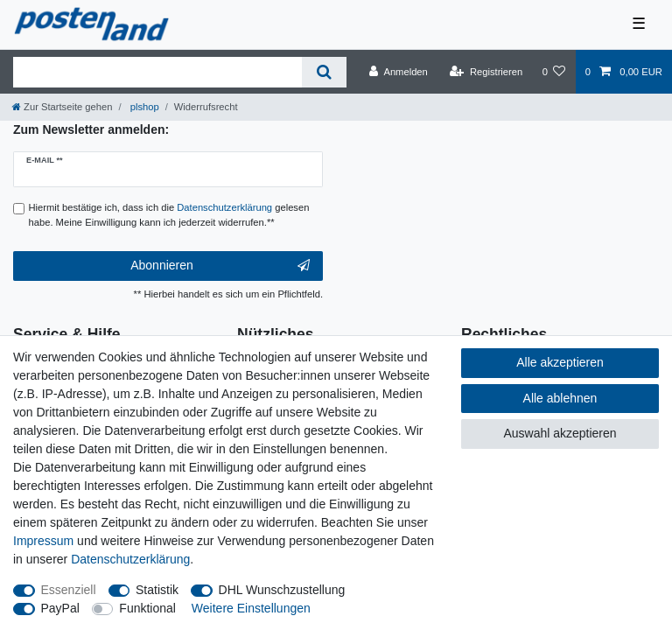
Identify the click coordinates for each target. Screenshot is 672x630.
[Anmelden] (399, 72)
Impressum (43, 541)
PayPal (60, 608)
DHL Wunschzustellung (282, 590)
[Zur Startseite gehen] (62, 107)
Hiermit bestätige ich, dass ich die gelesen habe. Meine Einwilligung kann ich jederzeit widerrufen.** (169, 215)
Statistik (157, 590)
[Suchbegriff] (157, 72)
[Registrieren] (486, 72)
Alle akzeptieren (560, 362)
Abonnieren (220, 266)
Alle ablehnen (560, 398)
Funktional (147, 608)
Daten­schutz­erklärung (130, 559)
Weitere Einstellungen (251, 608)
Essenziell (69, 590)
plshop (143, 107)
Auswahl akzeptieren (560, 433)
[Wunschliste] (553, 72)
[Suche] (324, 72)
